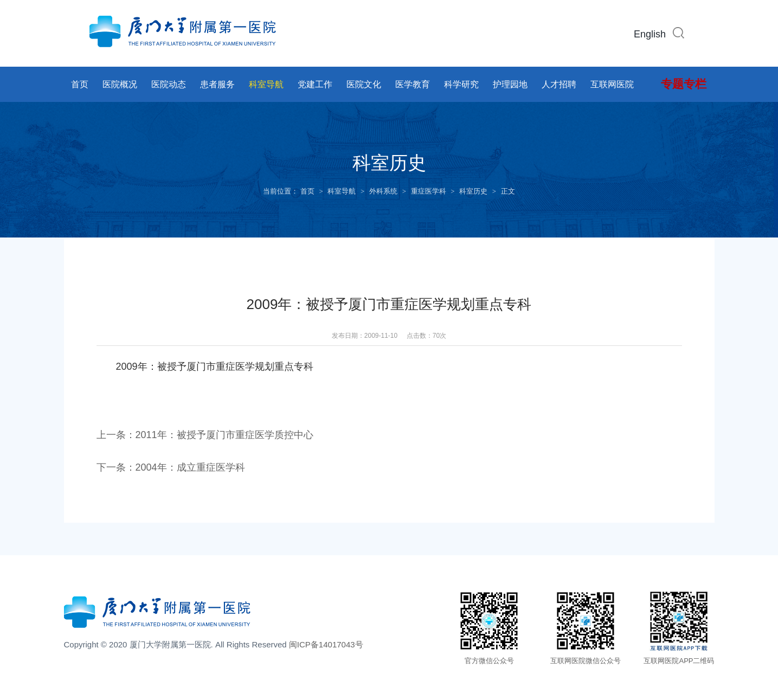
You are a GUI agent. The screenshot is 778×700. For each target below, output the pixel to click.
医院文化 (364, 84)
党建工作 (315, 84)
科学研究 (461, 84)
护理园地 (510, 84)
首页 (80, 84)
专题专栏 (684, 84)
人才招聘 (559, 84)
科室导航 (266, 84)
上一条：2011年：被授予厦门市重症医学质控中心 (205, 435)
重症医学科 (429, 191)
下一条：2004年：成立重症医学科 (171, 467)
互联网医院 (612, 84)
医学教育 (413, 84)
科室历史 (473, 191)
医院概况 (120, 84)
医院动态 (169, 84)
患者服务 (217, 84)
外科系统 (383, 191)
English (650, 34)
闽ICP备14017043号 (326, 644)
